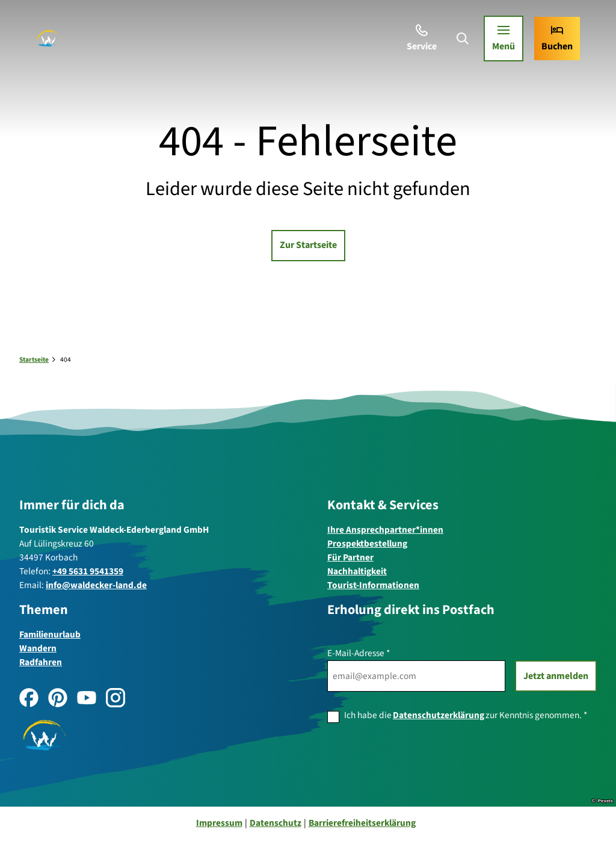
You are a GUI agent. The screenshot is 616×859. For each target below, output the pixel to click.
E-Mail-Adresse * (359, 653)
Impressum (219, 823)
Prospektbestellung (367, 544)
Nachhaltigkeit (357, 571)
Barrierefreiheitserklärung (362, 823)
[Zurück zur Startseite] (52, 42)
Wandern (38, 648)
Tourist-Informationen (373, 585)
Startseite (34, 360)
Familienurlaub (50, 634)
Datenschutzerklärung (439, 715)
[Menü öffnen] (500, 42)
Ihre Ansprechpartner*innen (385, 530)
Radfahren (41, 662)
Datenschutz (276, 823)
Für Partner (350, 557)
